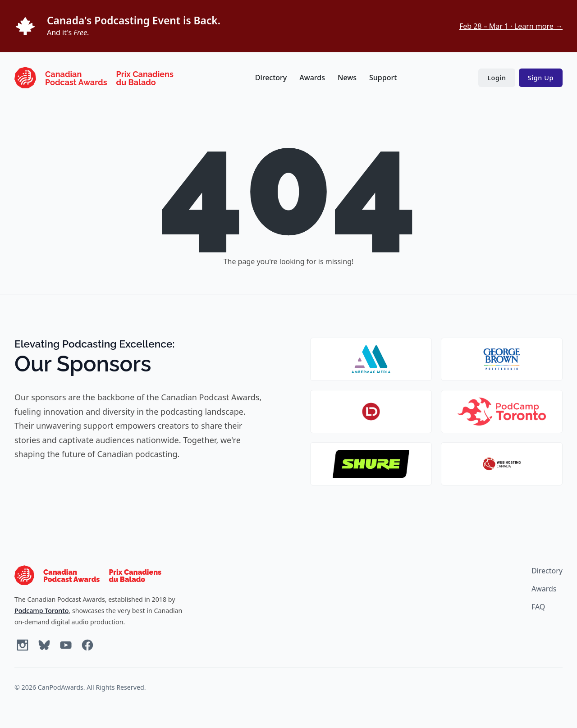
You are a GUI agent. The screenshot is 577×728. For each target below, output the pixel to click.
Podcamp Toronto (41, 611)
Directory (271, 78)
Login (497, 78)
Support (383, 78)
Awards (312, 78)
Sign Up (541, 78)
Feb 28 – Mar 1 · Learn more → (511, 26)
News (347, 78)
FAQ (538, 607)
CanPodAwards (61, 687)
